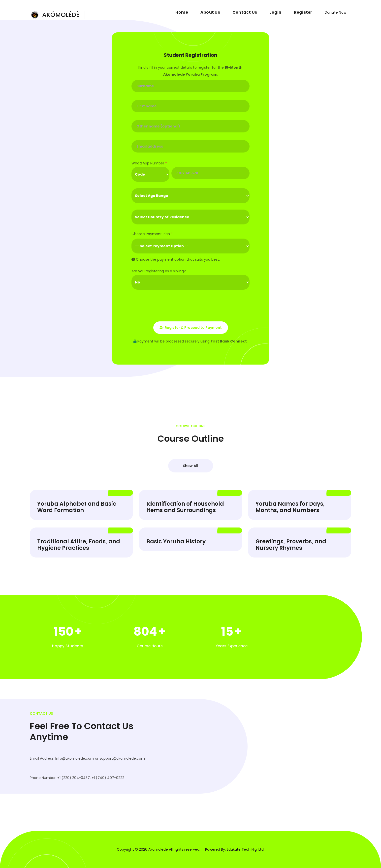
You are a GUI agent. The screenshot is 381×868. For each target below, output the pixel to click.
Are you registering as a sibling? (159, 271)
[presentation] (169, 306)
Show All (191, 466)
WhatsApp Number (149, 163)
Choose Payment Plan (152, 234)
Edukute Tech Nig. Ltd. (246, 849)
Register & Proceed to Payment (191, 328)
